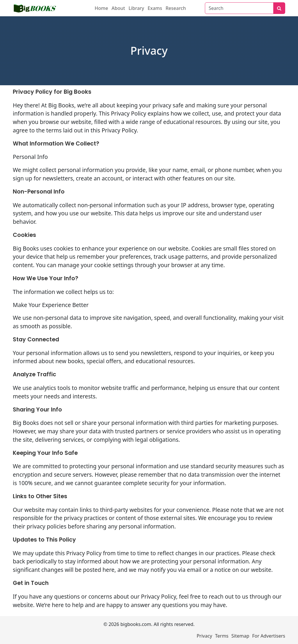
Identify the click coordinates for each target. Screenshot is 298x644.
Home (101, 8)
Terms (222, 636)
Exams (155, 8)
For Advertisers (269, 636)
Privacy (204, 636)
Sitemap (240, 636)
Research (176, 8)
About (118, 8)
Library (136, 8)
